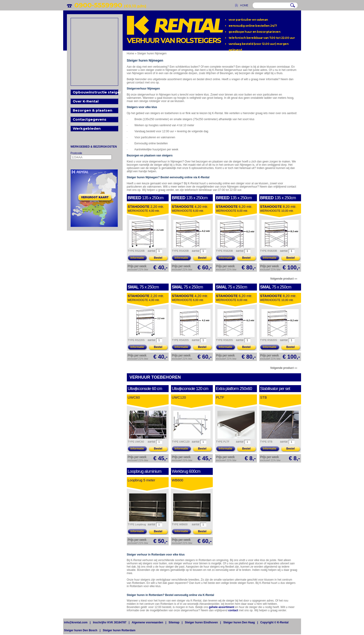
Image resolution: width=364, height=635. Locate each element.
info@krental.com (76, 622)
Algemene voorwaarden (147, 622)
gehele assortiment (221, 607)
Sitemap (174, 622)
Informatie (137, 258)
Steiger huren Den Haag (239, 622)
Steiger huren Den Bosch (81, 630)
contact (233, 610)
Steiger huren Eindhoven (201, 622)
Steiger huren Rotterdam (119, 630)
